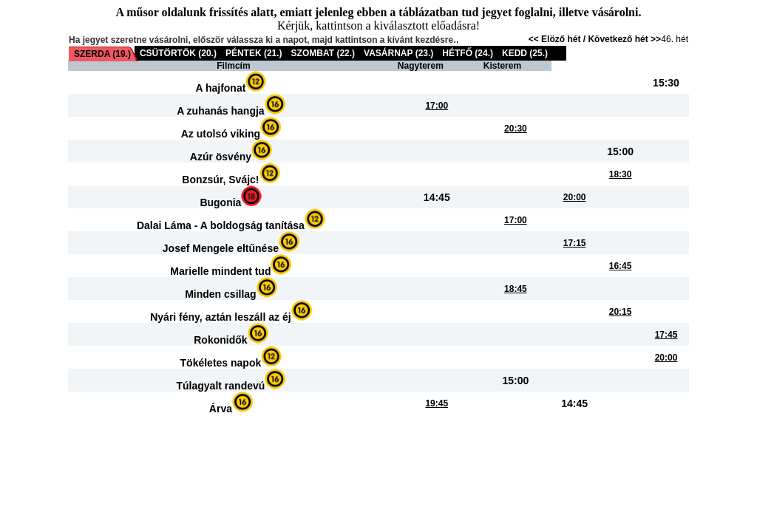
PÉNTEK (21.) (254, 53)
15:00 (620, 151)
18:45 (516, 289)
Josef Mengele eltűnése (221, 248)
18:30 (621, 174)
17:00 (437, 106)
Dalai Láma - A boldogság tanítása (221, 225)
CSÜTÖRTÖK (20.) (178, 53)
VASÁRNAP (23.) (398, 53)
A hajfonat (220, 88)
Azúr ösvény (221, 157)
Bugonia (220, 202)
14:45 (437, 197)
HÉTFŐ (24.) (468, 53)
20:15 (621, 312)
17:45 (666, 335)
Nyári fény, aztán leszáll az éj (220, 317)
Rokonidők (220, 340)
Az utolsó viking (221, 134)
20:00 (575, 197)
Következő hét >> (624, 39)
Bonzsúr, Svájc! (220, 180)
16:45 (621, 266)
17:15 (575, 243)
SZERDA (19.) (102, 54)
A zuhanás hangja (221, 111)
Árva (221, 409)
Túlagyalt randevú (221, 386)
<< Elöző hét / (559, 39)
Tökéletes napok (221, 363)
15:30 (666, 83)
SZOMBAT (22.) (323, 53)
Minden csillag (220, 294)
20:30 (516, 129)
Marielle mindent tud (220, 271)
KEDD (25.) (525, 53)
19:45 (437, 403)
